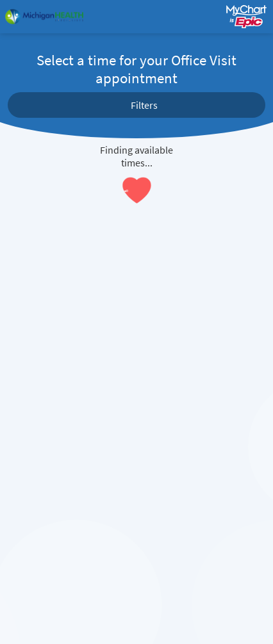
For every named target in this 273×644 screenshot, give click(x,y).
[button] (136, 105)
